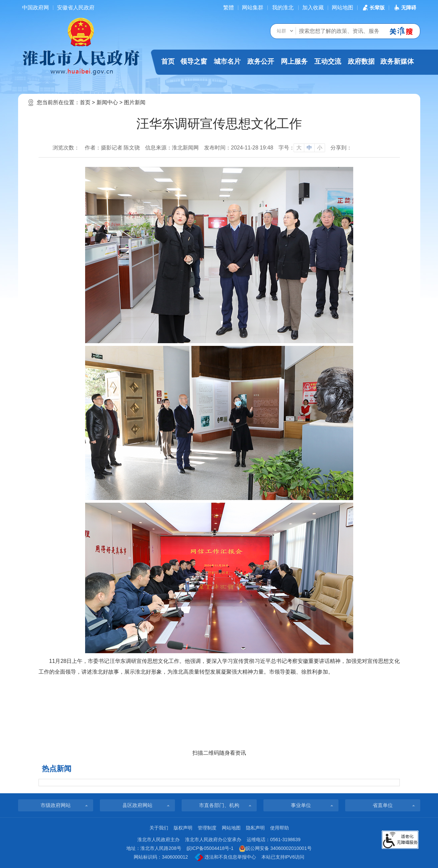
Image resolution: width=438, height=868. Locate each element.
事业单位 (301, 805)
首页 (168, 61)
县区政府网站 (137, 805)
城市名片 (227, 61)
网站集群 (253, 8)
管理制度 (207, 828)
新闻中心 (107, 102)
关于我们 (159, 828)
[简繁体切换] (229, 8)
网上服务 (294, 61)
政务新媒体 (397, 61)
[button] (373, 8)
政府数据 (361, 61)
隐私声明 (255, 828)
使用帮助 (279, 828)
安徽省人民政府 (76, 8)
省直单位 (383, 805)
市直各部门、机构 (219, 805)
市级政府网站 (56, 805)
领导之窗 (194, 61)
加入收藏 (313, 8)
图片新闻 (135, 102)
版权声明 (183, 828)
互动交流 (328, 61)
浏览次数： (66, 148)
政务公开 (261, 61)
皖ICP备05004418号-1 (210, 848)
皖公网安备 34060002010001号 (275, 849)
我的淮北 (283, 8)
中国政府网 (36, 8)
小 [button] (320, 148)
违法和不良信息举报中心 (225, 857)
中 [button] (309, 148)
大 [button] (299, 148)
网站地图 (342, 8)
